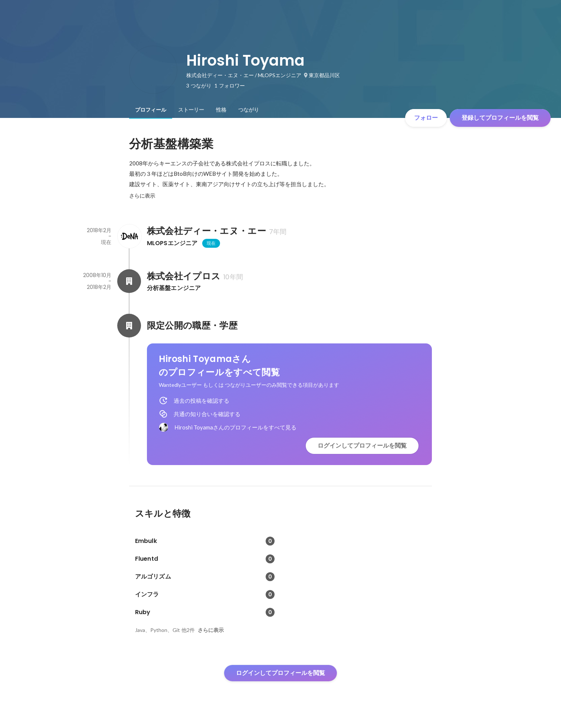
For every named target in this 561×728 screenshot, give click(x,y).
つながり (249, 110)
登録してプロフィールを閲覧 (500, 118)
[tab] (151, 110)
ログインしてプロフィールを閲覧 (362, 446)
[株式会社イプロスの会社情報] (129, 281)
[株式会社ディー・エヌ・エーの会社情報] (129, 236)
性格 (221, 110)
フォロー (426, 118)
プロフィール (151, 110)
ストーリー (191, 110)
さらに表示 (142, 196)
